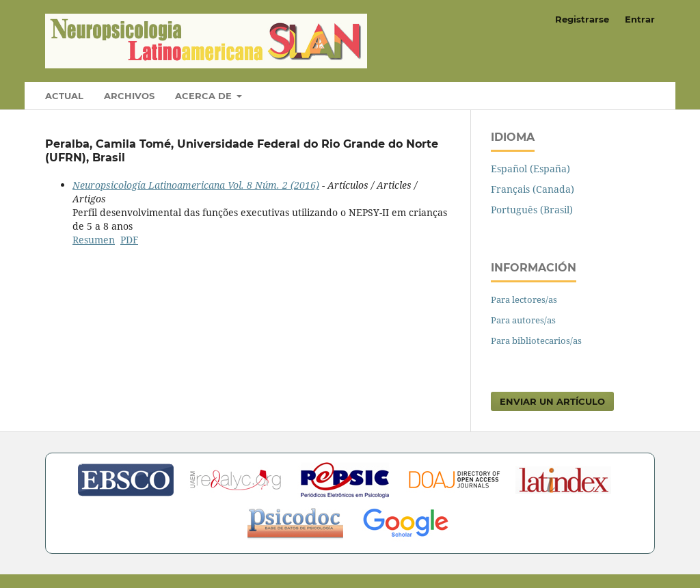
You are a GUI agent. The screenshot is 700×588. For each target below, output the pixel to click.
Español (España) (530, 169)
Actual (64, 96)
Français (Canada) (533, 189)
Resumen (94, 240)
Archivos (129, 96)
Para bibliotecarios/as (536, 340)
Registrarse (582, 19)
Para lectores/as (524, 299)
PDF (129, 240)
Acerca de (205, 96)
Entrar (640, 19)
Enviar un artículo (552, 401)
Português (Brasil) (532, 210)
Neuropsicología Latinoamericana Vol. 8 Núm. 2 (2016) (196, 185)
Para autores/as (523, 320)
